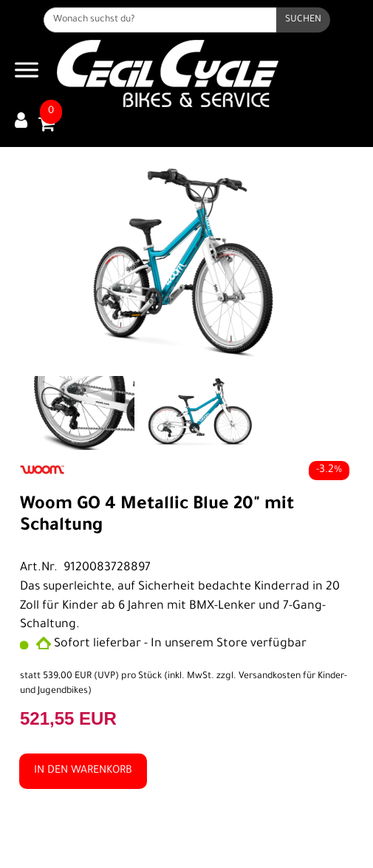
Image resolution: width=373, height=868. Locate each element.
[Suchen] (303, 20)
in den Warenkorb (83, 771)
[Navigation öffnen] (27, 74)
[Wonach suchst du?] (160, 20)
